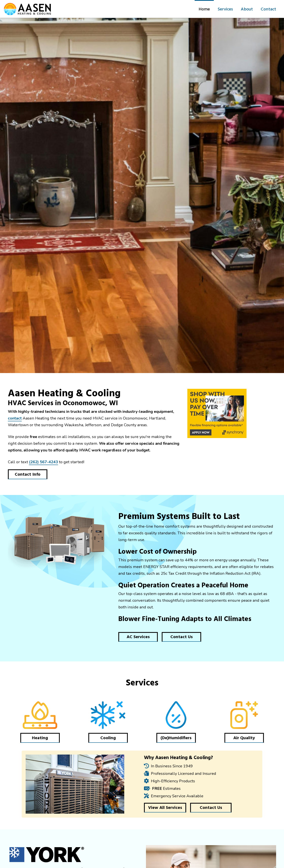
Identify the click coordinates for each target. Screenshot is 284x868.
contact (15, 418)
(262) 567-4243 (43, 462)
